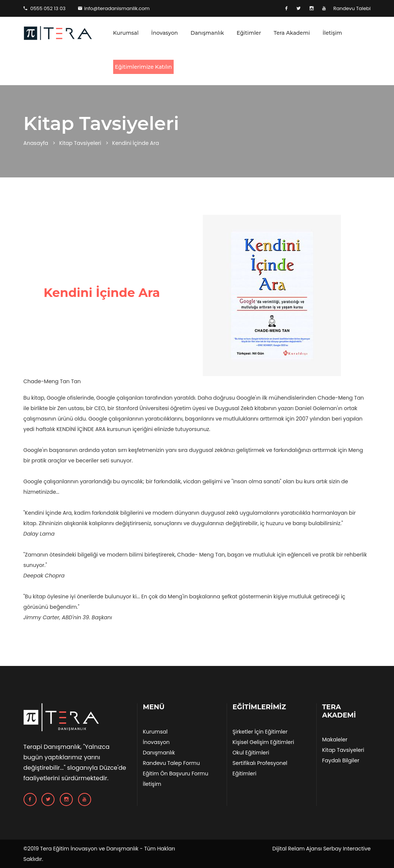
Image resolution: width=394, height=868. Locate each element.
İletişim (332, 33)
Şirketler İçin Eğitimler (260, 732)
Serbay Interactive (347, 849)
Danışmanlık (207, 33)
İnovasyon (165, 33)
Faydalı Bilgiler (341, 760)
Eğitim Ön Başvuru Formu (175, 774)
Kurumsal (126, 33)
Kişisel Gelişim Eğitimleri (263, 742)
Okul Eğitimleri (251, 753)
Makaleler (335, 740)
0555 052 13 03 (45, 8)
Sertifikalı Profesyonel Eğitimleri (260, 768)
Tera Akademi (292, 33)
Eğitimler (249, 33)
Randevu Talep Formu (171, 763)
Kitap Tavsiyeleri (80, 143)
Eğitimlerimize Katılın (144, 67)
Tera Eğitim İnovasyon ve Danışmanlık (89, 849)
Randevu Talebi (352, 8)
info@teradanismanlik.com (114, 8)
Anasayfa (36, 143)
